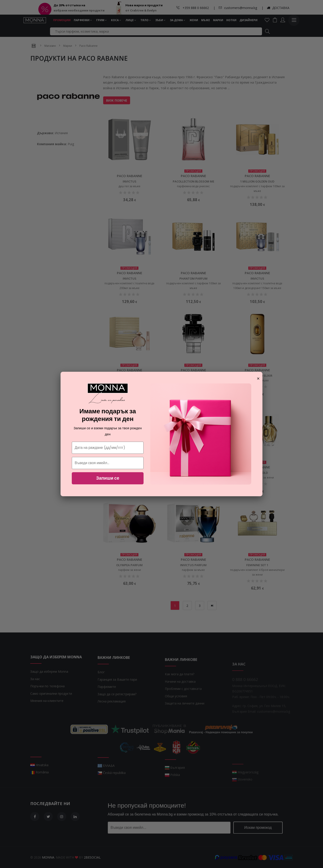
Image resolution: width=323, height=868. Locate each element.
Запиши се (108, 478)
